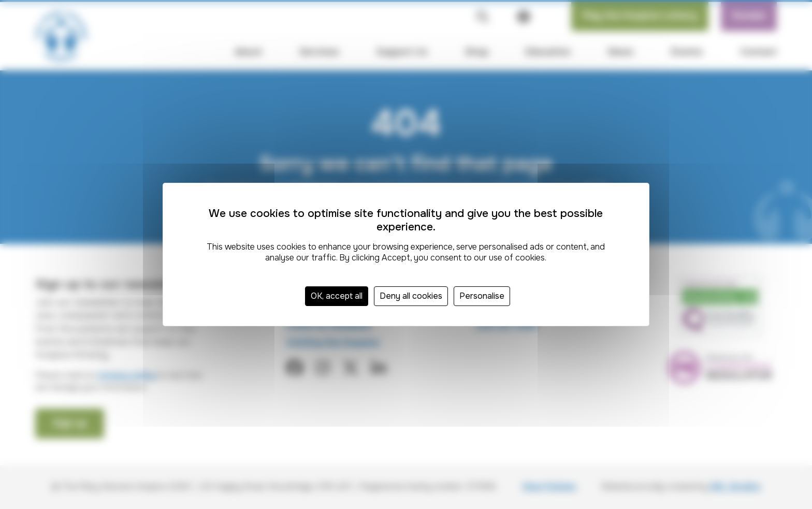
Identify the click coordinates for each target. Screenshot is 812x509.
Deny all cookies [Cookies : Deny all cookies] (411, 296)
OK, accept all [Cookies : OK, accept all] (337, 296)
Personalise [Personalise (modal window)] (482, 296)
